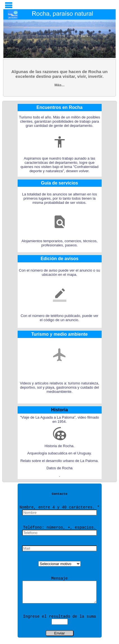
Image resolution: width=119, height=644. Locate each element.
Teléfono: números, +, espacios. (59, 528)
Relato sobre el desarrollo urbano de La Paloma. (60, 461)
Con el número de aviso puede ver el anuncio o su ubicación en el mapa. (60, 272)
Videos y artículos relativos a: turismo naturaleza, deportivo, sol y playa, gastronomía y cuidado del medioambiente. (60, 387)
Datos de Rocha (60, 468)
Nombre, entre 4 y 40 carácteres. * (60, 507)
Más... (59, 85)
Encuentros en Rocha (59, 107)
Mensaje (60, 578)
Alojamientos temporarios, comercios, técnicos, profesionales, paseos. (60, 243)
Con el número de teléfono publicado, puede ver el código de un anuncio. (60, 318)
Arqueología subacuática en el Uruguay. (59, 453)
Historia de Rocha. (60, 446)
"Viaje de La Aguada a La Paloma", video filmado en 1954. (59, 419)
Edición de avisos (60, 259)
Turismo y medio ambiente (60, 334)
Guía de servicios (60, 183)
